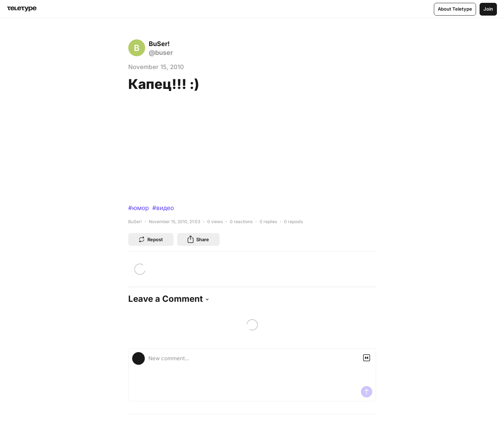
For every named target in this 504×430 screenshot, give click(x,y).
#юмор (138, 208)
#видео (163, 208)
